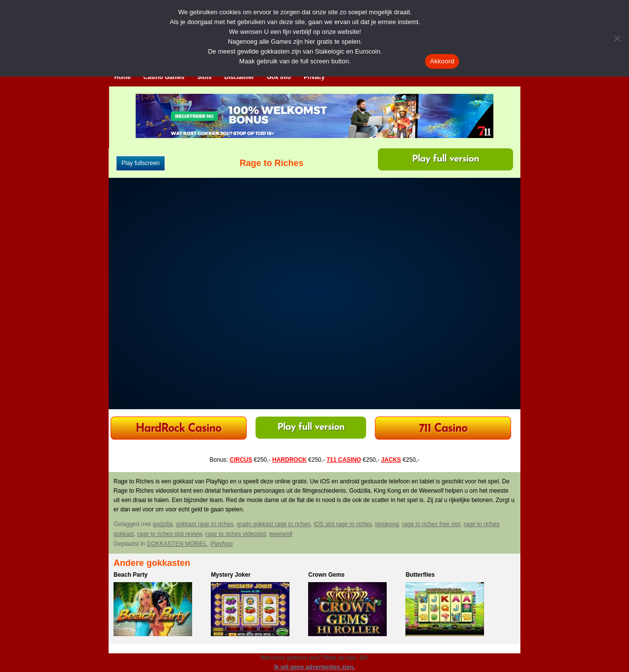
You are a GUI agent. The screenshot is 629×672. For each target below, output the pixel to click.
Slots (204, 77)
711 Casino (443, 429)
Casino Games (164, 77)
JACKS (391, 460)
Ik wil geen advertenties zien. (315, 667)
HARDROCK (289, 460)
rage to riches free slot (431, 524)
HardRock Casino (178, 429)
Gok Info (279, 77)
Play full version (445, 159)
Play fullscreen (141, 163)
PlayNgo (221, 544)
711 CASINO (344, 460)
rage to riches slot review (170, 534)
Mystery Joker (231, 575)
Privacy (314, 77)
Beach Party (130, 575)
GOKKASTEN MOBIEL (177, 544)
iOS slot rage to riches (343, 524)
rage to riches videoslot (236, 534)
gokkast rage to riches (205, 524)
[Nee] (617, 38)
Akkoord (442, 61)
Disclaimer (240, 77)
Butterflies (420, 575)
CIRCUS (241, 460)
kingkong (387, 524)
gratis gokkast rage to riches (274, 524)
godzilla (162, 524)
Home (123, 77)
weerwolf (281, 534)
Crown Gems (326, 575)
